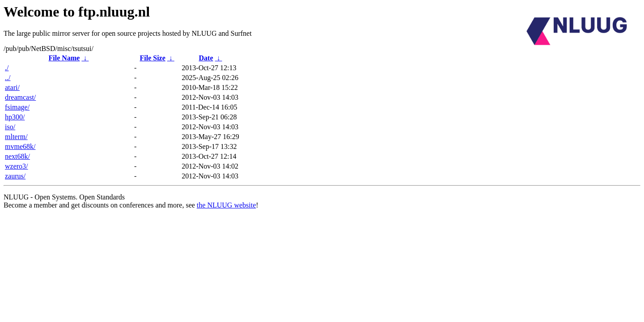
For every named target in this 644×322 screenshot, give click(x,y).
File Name (64, 58)
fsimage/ (17, 107)
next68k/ (17, 156)
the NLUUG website (226, 205)
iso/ (10, 127)
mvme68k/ (20, 146)
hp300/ (15, 117)
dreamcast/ (20, 97)
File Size (152, 58)
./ (7, 68)
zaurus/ (15, 176)
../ (8, 78)
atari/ (12, 87)
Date (206, 58)
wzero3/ (17, 166)
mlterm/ (16, 137)
